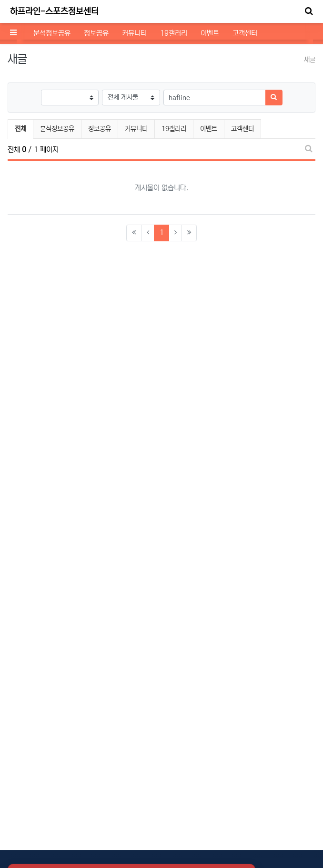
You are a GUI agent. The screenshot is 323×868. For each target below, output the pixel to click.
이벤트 (210, 33)
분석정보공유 (52, 33)
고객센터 (245, 33)
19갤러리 (174, 33)
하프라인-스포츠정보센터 (54, 11)
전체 (20, 129)
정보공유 (96, 33)
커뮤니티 (134, 33)
